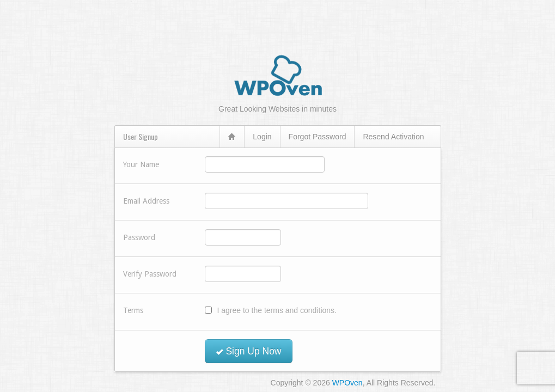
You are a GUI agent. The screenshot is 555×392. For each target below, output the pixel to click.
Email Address (146, 201)
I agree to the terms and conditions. (277, 310)
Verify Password (150, 274)
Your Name (141, 164)
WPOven (347, 383)
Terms (133, 310)
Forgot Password (318, 137)
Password (139, 237)
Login (262, 137)
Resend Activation (393, 137)
